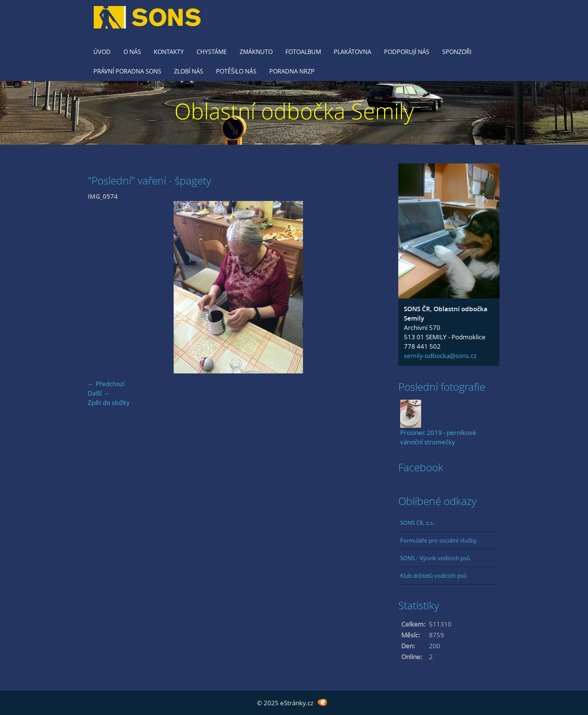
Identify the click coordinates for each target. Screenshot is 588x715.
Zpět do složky (109, 402)
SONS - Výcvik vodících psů (435, 558)
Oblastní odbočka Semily (294, 111)
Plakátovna (352, 52)
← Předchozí (106, 384)
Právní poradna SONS (127, 71)
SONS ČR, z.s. (417, 523)
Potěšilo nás (236, 71)
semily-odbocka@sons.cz (440, 356)
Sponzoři (457, 52)
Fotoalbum (303, 52)
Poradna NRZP (292, 71)
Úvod (102, 52)
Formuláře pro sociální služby (438, 540)
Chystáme (212, 52)
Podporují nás (407, 52)
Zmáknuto (256, 52)
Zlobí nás (189, 71)
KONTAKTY (169, 52)
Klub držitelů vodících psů (433, 576)
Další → (99, 393)
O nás (132, 52)
